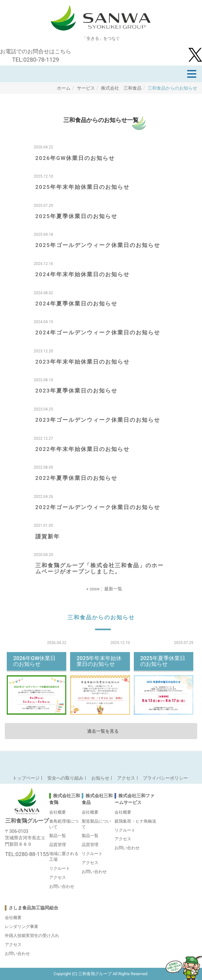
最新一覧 (113, 589)
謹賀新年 (48, 536)
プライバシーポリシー (165, 778)
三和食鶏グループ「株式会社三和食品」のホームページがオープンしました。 (100, 568)
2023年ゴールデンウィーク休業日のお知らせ (98, 420)
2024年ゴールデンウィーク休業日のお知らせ (98, 332)
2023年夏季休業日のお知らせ (76, 391)
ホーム (64, 88)
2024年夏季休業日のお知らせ (76, 304)
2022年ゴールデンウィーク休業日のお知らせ (98, 507)
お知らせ (100, 778)
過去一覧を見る (103, 731)
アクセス (126, 778)
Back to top (101, 761)
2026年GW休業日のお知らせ (75, 158)
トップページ (26, 778)
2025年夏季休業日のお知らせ (76, 216)
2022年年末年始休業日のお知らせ (83, 449)
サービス (86, 88)
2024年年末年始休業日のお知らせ (83, 274)
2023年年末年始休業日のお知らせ (83, 362)
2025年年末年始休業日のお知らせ (83, 187)
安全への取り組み (65, 778)
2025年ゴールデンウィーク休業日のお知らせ (98, 245)
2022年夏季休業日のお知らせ (76, 478)
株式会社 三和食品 (121, 88)
